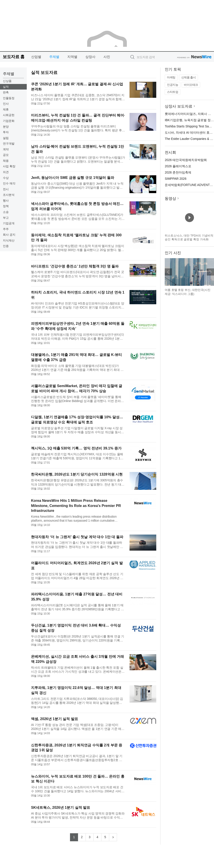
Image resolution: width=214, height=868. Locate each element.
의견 (6, 172)
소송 (6, 212)
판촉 (6, 92)
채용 (6, 161)
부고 (6, 218)
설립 (6, 138)
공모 (6, 155)
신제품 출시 (189, 77)
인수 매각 (9, 183)
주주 (6, 229)
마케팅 (171, 77)
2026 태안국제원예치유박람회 (186, 160)
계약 (6, 149)
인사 (6, 104)
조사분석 (9, 195)
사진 (107, 57)
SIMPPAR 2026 (176, 179)
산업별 (36, 57)
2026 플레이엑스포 (178, 166)
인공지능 (173, 85)
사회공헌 (9, 115)
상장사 (90, 57)
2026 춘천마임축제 (178, 172)
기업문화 (9, 121)
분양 (6, 127)
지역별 (72, 57)
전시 (6, 189)
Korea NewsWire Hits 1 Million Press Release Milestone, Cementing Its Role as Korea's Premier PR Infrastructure (76, 506)
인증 (6, 246)
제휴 (6, 109)
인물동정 (9, 98)
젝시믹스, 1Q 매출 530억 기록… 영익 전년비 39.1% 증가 (76, 448)
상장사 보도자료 (179, 106)
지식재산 (9, 240)
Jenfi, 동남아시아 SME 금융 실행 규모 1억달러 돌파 (72, 178)
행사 (6, 201)
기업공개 (9, 223)
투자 (6, 132)
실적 (6, 87)
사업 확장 (9, 166)
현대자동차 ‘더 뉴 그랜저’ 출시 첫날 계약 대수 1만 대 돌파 (77, 537)
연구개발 (9, 144)
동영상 (170, 199)
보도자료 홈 (13, 57)
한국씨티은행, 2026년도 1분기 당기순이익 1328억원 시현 (77, 474)
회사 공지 (9, 235)
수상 (6, 178)
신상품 (7, 81)
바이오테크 (191, 85)
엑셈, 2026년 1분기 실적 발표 (55, 719)
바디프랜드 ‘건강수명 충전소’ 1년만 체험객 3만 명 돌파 (75, 266)
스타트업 (173, 92)
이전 (168, 272)
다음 (210, 272)
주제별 (54, 57)
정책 (6, 206)
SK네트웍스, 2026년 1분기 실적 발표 (61, 808)
